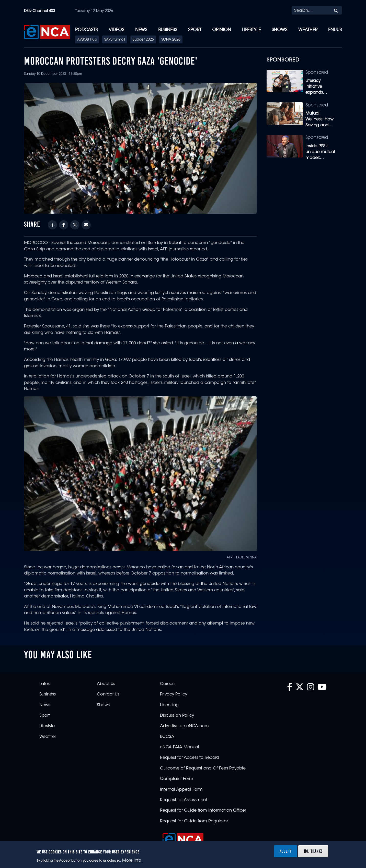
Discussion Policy (177, 716)
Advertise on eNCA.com (184, 726)
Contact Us (108, 694)
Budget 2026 (143, 40)
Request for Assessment (184, 800)
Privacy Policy (174, 694)
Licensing (169, 705)
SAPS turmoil (115, 40)
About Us (106, 684)
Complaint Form (177, 779)
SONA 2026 (171, 40)
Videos (116, 30)
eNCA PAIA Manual (180, 747)
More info (132, 861)
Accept (285, 851)
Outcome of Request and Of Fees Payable (203, 768)
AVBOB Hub (87, 40)
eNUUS (335, 30)
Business (168, 30)
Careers (168, 684)
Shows (279, 30)
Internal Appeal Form (181, 790)
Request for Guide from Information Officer (203, 811)
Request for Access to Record (190, 758)
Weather (308, 30)
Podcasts (86, 30)
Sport (195, 30)
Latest (45, 684)
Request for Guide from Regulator (194, 821)
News (141, 30)
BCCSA (167, 737)
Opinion (222, 30)
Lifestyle (251, 30)
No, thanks (313, 851)
